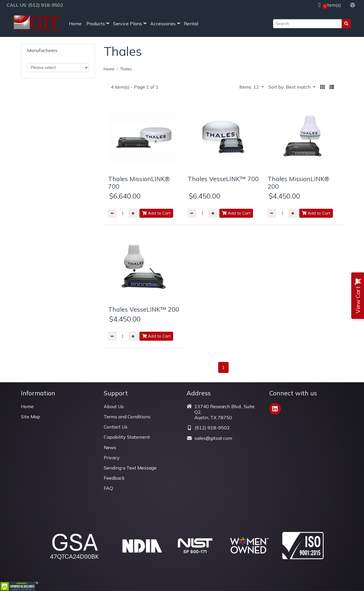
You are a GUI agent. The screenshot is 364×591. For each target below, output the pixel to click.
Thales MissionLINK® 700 (139, 182)
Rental (191, 24)
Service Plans (128, 24)
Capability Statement (127, 437)
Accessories (163, 24)
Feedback (114, 478)
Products (96, 24)
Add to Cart (156, 213)
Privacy (112, 458)
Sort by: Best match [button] (290, 87)
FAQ (108, 488)
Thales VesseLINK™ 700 (223, 179)
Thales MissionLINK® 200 (298, 182)
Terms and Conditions (127, 417)
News (110, 447)
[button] (322, 87)
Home (75, 24)
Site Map (31, 417)
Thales (126, 69)
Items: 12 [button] (250, 87)
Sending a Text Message (130, 468)
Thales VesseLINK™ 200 (144, 309)
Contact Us (116, 427)
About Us (114, 406)
